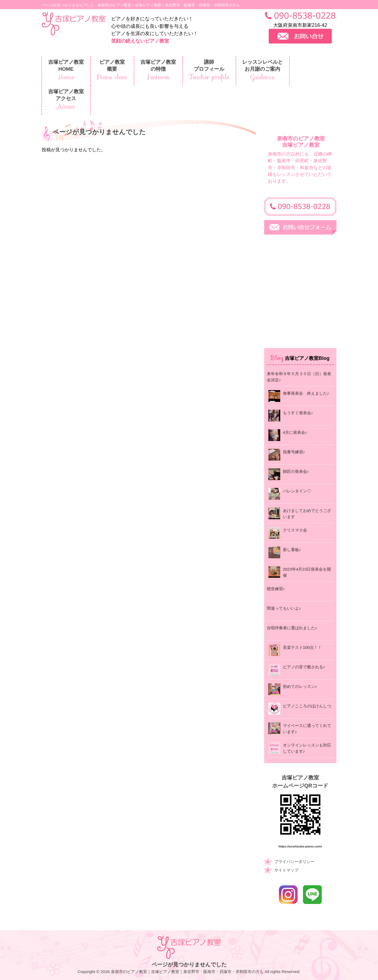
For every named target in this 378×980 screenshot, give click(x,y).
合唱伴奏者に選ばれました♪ (292, 628)
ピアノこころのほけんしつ (307, 706)
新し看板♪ (292, 550)
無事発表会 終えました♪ (306, 393)
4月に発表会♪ (295, 432)
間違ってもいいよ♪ (284, 608)
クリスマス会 (295, 530)
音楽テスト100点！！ (302, 647)
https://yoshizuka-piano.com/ (300, 846)
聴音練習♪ (276, 589)
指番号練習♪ (294, 452)
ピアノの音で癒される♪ (304, 667)
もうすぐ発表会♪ (298, 413)
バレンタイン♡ (297, 491)
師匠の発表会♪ (296, 471)
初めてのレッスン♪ (300, 686)
